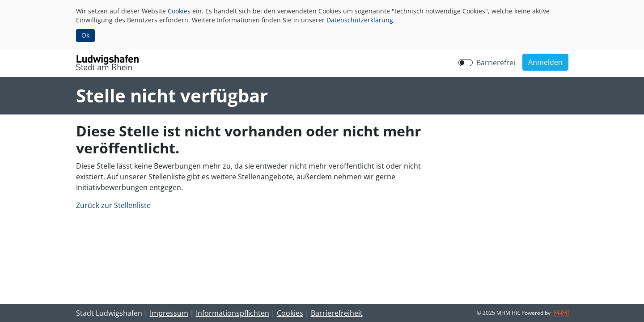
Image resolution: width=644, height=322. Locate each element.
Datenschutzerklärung (360, 20)
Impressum (169, 313)
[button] (545, 62)
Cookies (179, 11)
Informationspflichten (233, 313)
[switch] (466, 63)
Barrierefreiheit (337, 313)
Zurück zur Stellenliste (113, 205)
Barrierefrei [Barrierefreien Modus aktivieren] (496, 63)
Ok (85, 35)
